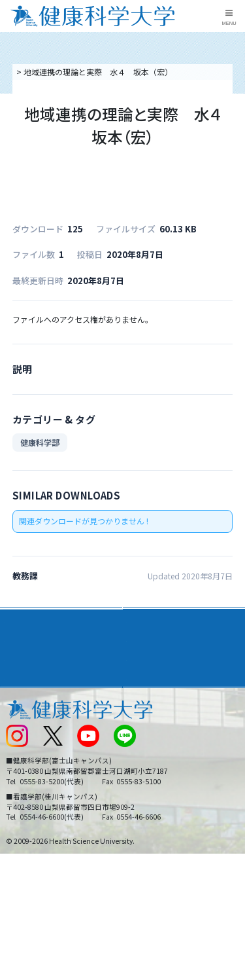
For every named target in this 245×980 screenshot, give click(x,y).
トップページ (38, 72)
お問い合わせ (151, 710)
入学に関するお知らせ (167, 732)
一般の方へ (147, 797)
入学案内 (24, 642)
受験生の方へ (29, 775)
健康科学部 (40, 442)
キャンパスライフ (42, 666)
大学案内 (24, 619)
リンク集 (143, 688)
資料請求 (233, 142)
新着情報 (21, 732)
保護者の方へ (29, 797)
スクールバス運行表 (41, 753)
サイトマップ (151, 753)
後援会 (17, 688)
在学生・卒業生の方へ (167, 775)
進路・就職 (150, 642)
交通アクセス (28, 710)
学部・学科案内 (159, 619)
